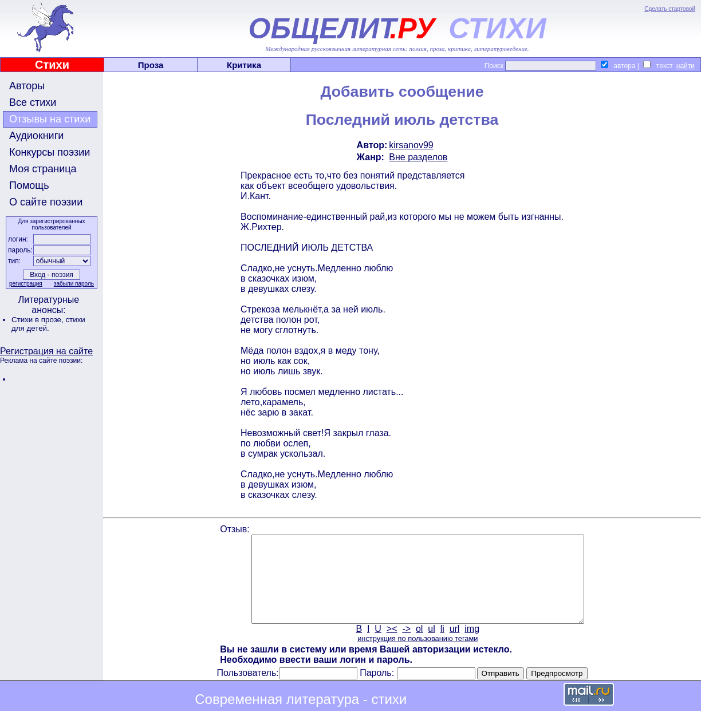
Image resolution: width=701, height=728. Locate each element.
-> (406, 646)
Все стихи (33, 102)
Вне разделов (418, 157)
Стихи (52, 65)
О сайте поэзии (46, 202)
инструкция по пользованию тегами (418, 656)
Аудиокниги (36, 136)
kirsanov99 (411, 145)
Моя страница (43, 169)
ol (419, 646)
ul (431, 646)
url (455, 646)
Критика (244, 65)
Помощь (29, 185)
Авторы (27, 86)
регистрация (26, 284)
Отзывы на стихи (50, 119)
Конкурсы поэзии (50, 152)
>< (392, 646)
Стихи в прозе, (38, 320)
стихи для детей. (48, 324)
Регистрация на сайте (46, 351)
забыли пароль (74, 284)
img (472, 646)
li (442, 646)
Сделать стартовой (670, 9)
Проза (151, 65)
